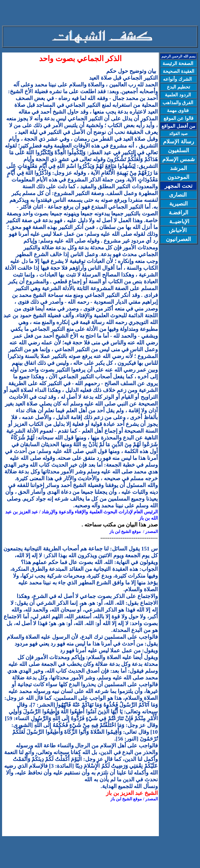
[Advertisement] (100, 14)
